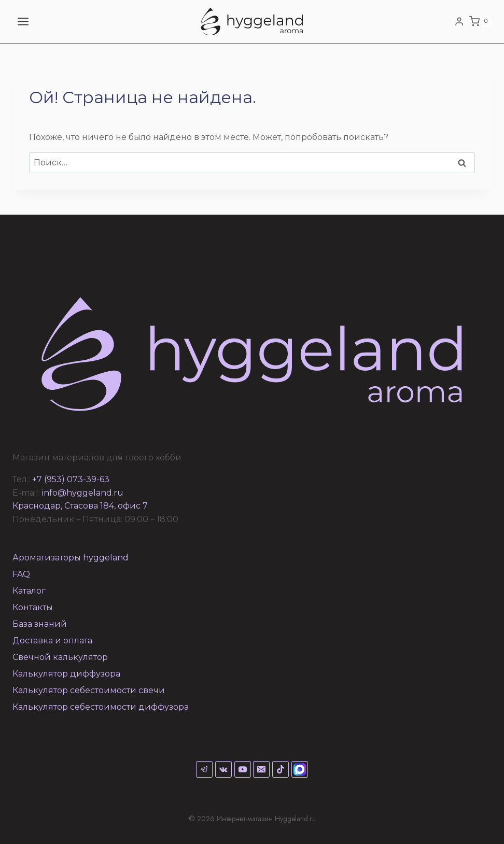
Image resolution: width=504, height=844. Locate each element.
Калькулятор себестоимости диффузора (101, 707)
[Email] (261, 769)
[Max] (300, 769)
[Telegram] (204, 769)
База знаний (40, 624)
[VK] (223, 769)
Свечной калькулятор (60, 657)
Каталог (29, 591)
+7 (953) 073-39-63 (71, 479)
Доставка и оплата (52, 641)
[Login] (459, 21)
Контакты (33, 607)
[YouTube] (243, 769)
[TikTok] (281, 769)
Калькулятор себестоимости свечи (89, 690)
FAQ (21, 574)
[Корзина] (480, 22)
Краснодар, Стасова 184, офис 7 (80, 506)
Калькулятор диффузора (66, 674)
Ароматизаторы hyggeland (71, 558)
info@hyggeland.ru (83, 493)
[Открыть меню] (23, 21)
